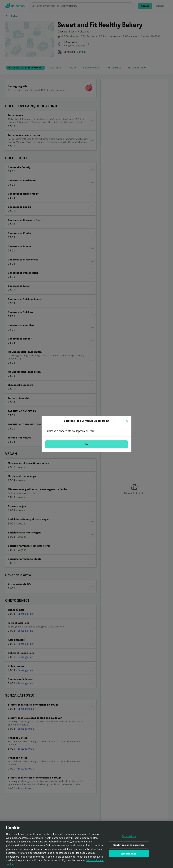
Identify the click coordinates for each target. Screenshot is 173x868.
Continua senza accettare (129, 846)
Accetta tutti (129, 855)
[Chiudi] (127, 421)
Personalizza (129, 838)
